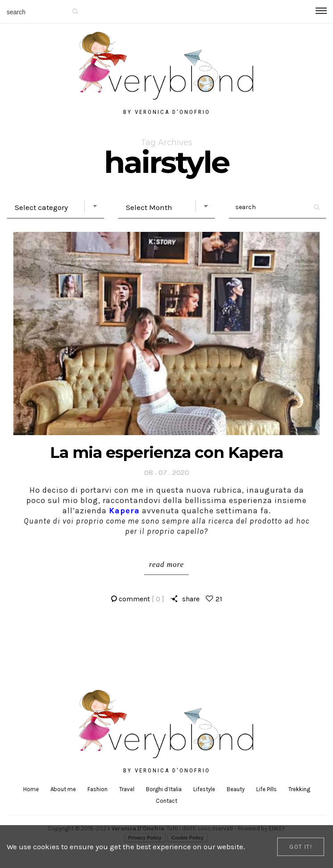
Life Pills (266, 789)
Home (31, 789)
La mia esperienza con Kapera (166, 452)
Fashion (98, 789)
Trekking (299, 789)
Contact (166, 801)
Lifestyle (204, 789)
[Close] (301, 847)
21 (219, 599)
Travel (127, 789)
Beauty (236, 789)
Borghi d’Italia (164, 789)
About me (63, 789)
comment (142, 599)
